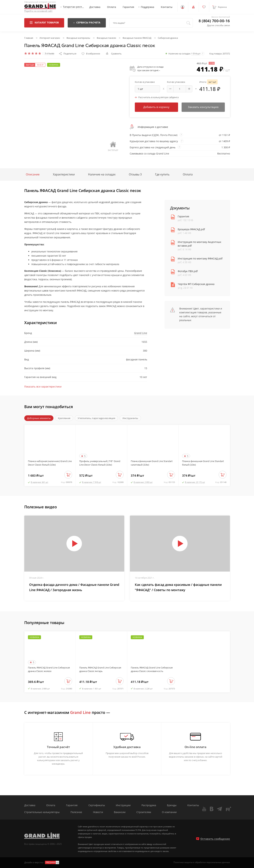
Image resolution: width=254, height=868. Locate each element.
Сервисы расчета (87, 22)
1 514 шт (196, 54)
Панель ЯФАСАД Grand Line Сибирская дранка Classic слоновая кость (152, 669)
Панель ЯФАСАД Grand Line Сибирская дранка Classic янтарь (100, 669)
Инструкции (123, 805)
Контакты (167, 7)
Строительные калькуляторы (42, 812)
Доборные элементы (39, 418)
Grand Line (141, 333)
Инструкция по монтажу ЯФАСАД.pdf (200, 258)
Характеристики (64, 174)
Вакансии (120, 812)
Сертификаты (97, 805)
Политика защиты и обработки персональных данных (202, 862)
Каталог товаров (44, 22)
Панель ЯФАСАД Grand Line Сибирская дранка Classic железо (49, 669)
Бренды (172, 805)
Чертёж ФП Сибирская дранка (196, 284)
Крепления (64, 418)
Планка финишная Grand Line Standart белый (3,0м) (203, 463)
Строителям (144, 812)
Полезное (76, 812)
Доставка (95, 7)
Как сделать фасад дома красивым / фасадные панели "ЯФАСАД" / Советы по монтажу (178, 587)
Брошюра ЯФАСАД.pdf (191, 229)
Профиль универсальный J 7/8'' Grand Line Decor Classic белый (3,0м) (100, 463)
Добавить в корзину (156, 107)
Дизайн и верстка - (42, 862)
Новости (98, 812)
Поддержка (147, 7)
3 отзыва (49, 54)
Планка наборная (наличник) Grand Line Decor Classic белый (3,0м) (50, 463)
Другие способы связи (218, 25)
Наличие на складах (102, 174)
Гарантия (128, 7)
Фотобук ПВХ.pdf (188, 271)
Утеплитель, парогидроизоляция (96, 418)
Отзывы (135, 174)
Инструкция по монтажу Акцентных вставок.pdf (199, 244)
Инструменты (130, 418)
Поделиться (68, 54)
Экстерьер (113, 146)
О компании (169, 812)
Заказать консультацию (203, 107)
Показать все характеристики (43, 387)
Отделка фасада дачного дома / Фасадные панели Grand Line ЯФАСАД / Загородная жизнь (74, 587)
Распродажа (149, 805)
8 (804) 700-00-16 (214, 21)
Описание (33, 174)
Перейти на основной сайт (38, 11)
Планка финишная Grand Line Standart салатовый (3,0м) (152, 463)
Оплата (112, 7)
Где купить (162, 174)
